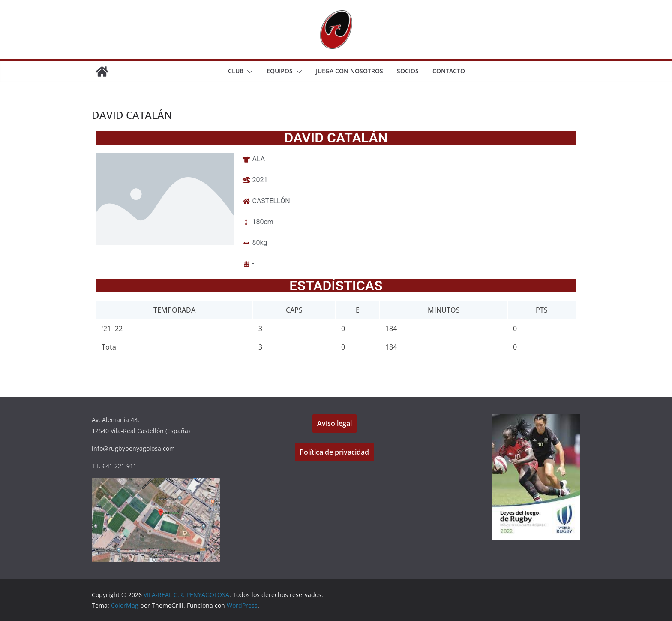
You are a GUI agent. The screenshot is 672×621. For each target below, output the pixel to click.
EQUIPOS (280, 71)
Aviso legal (334, 423)
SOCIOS (408, 71)
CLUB (236, 71)
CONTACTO (449, 71)
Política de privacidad (334, 452)
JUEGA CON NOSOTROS (349, 71)
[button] (248, 72)
